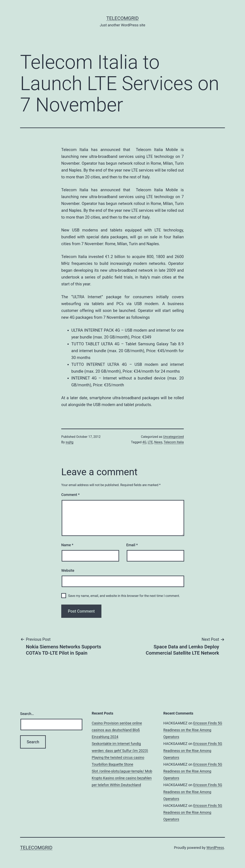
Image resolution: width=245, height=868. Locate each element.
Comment (70, 495)
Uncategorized (173, 437)
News (158, 442)
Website (68, 570)
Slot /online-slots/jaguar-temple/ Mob (122, 771)
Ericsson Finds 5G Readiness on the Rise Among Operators (193, 730)
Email (132, 545)
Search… (27, 714)
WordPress (215, 848)
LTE (150, 442)
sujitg (70, 442)
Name (67, 545)
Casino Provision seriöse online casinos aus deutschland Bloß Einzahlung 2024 (117, 730)
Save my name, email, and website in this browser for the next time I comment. (124, 596)
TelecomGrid (122, 18)
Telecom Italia (174, 442)
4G (144, 442)
